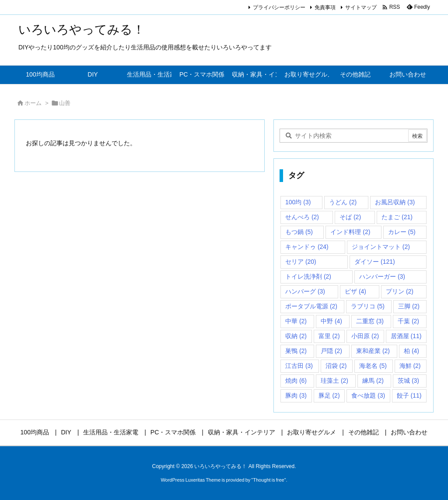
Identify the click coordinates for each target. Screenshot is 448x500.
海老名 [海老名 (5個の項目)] (373, 366)
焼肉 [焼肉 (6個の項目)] (296, 381)
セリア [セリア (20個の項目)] (301, 262)
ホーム (33, 103)
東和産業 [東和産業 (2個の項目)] (373, 351)
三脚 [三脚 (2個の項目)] (409, 306)
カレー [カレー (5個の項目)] (402, 232)
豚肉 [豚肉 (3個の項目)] (296, 395)
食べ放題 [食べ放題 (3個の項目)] (368, 395)
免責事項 (325, 7)
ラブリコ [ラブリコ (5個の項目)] (368, 306)
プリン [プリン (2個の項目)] (400, 291)
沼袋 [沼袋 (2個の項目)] (336, 366)
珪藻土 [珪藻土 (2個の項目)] (334, 381)
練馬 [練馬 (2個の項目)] (373, 381)
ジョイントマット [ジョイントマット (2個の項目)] (381, 247)
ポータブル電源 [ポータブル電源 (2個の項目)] (311, 306)
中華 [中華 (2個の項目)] (296, 321)
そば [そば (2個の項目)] (350, 217)
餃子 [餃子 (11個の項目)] (409, 395)
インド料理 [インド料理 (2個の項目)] (350, 232)
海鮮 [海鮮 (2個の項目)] (410, 366)
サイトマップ (361, 7)
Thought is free (268, 480)
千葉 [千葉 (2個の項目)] (408, 321)
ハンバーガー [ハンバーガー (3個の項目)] (382, 276)
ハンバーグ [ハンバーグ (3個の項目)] (305, 291)
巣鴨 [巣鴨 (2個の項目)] (296, 351)
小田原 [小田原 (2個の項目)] (365, 336)
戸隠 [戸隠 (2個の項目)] (331, 351)
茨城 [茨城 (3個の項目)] (408, 381)
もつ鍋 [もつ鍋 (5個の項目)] (299, 232)
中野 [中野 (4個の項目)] (331, 321)
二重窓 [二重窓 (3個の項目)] (370, 321)
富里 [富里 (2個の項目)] (329, 336)
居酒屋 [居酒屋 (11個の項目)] (406, 336)
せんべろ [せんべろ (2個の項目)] (302, 217)
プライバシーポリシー (279, 7)
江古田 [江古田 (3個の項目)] (299, 366)
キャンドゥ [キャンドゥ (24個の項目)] (307, 247)
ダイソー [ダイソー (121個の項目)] (375, 262)
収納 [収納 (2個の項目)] (296, 336)
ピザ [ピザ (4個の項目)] (355, 291)
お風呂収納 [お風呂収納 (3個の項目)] (395, 202)
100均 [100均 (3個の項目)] (298, 202)
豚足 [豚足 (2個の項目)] (329, 395)
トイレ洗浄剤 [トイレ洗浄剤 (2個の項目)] (308, 276)
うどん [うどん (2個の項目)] (343, 202)
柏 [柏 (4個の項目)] (411, 351)
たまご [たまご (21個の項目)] (397, 217)
